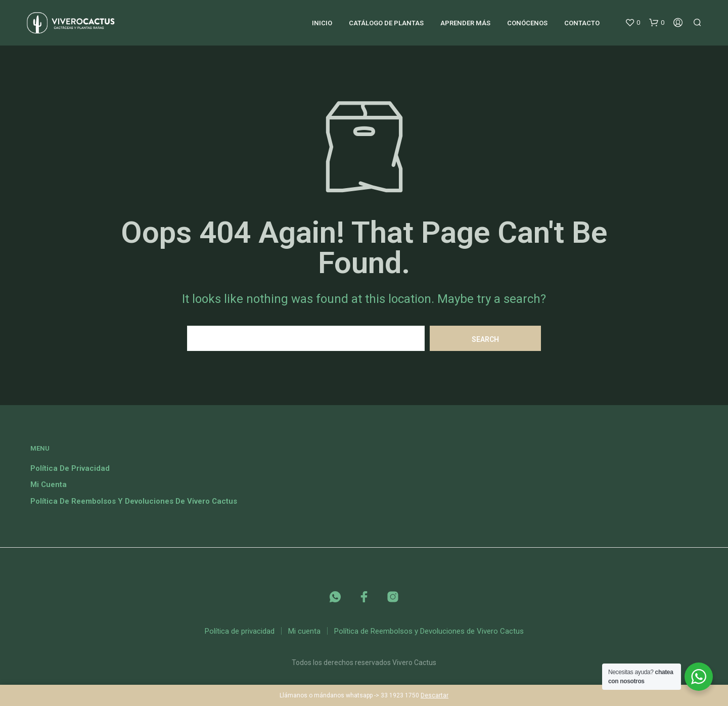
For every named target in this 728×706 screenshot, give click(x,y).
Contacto (582, 23)
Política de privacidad (70, 468)
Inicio (322, 23)
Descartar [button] (435, 695)
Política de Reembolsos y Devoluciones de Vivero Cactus (134, 501)
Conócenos (527, 23)
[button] (632, 23)
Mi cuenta (49, 484)
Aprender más (465, 23)
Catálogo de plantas (386, 23)
